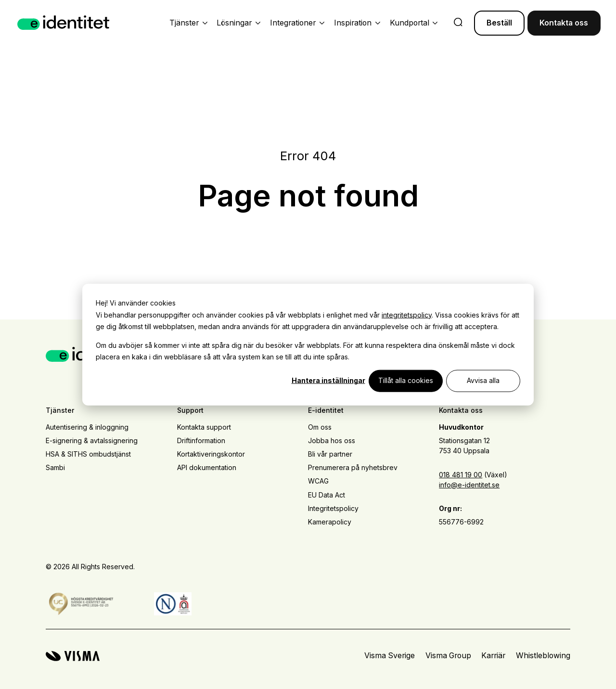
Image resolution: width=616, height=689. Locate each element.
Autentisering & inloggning (87, 427)
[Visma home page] (73, 656)
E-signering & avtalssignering (92, 440)
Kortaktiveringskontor (211, 454)
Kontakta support (204, 427)
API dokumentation (207, 467)
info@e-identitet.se (469, 485)
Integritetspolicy (333, 508)
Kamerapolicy (330, 522)
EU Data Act (327, 495)
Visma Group (448, 656)
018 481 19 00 (461, 475)
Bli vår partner (330, 454)
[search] (458, 23)
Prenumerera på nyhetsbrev (353, 467)
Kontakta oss (564, 23)
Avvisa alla (483, 380)
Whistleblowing (543, 656)
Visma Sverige (390, 656)
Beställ (499, 23)
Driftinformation (201, 440)
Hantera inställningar (328, 380)
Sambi (55, 467)
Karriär (493, 656)
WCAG (318, 481)
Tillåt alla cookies (406, 380)
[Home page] (63, 23)
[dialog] (308, 345)
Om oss (320, 427)
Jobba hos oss (332, 440)
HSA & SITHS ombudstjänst (88, 454)
